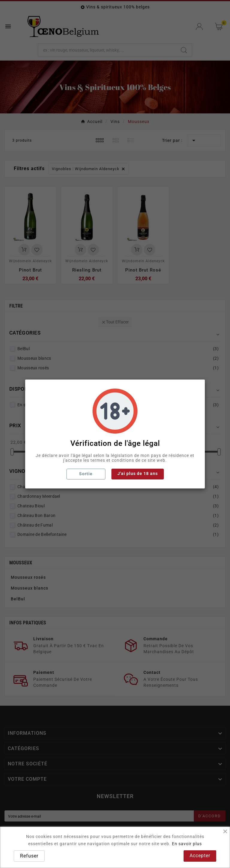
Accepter (200, 856)
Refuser (29, 856)
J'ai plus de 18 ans (138, 473)
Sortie (86, 474)
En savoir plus (187, 844)
